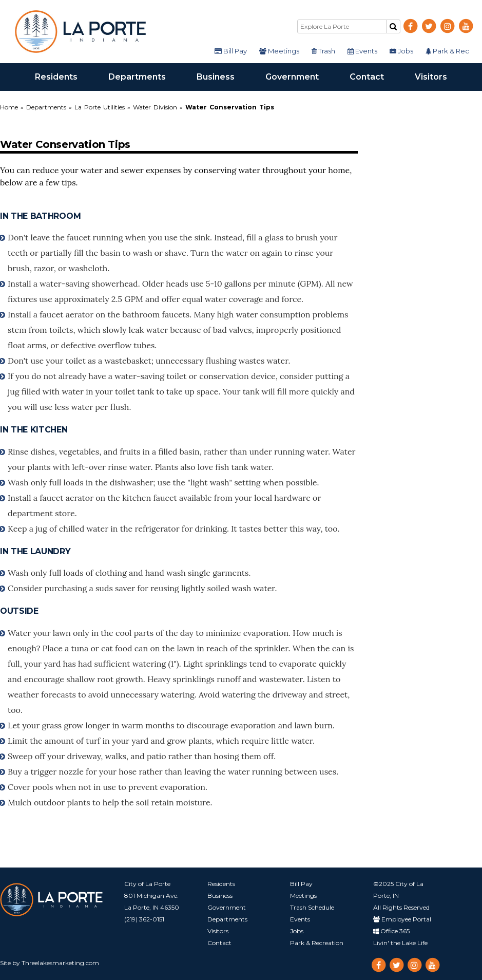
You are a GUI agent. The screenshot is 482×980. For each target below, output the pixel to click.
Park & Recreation (317, 943)
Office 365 (391, 931)
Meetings (279, 51)
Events (362, 51)
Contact (374, 76)
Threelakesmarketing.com (60, 963)
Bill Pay (231, 51)
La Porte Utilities (100, 107)
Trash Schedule (312, 907)
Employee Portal (402, 919)
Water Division (155, 107)
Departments (145, 76)
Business (223, 76)
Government (300, 76)
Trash (323, 51)
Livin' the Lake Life (400, 943)
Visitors (439, 76)
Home (10, 107)
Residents (64, 76)
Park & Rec (447, 51)
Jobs (401, 51)
